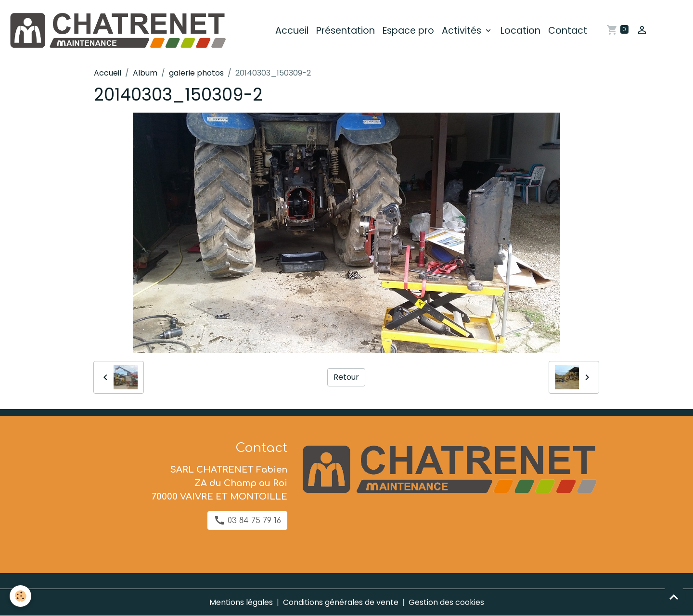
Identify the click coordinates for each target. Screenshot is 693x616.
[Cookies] (20, 596)
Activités (463, 31)
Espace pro (408, 31)
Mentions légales (241, 602)
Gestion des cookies (446, 602)
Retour (346, 377)
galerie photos (196, 73)
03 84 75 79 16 (247, 520)
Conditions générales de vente (341, 602)
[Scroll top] (674, 597)
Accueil (292, 31)
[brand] (119, 31)
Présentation (346, 31)
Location (520, 31)
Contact (568, 31)
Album (145, 73)
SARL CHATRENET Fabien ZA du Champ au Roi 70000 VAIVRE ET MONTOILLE (219, 483)
